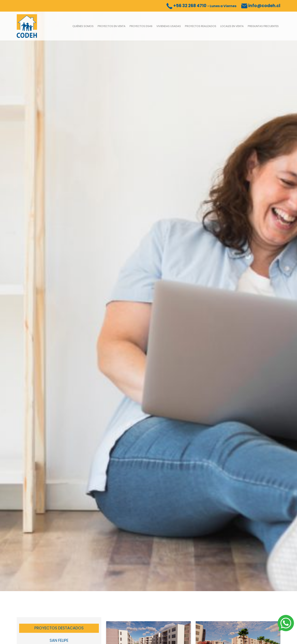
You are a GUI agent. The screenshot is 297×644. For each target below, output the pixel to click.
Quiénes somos (83, 26)
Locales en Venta (232, 26)
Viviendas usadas (169, 26)
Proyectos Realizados (201, 26)
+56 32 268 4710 (201, 6)
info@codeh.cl (261, 6)
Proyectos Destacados (59, 628)
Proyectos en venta (112, 26)
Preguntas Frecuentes (263, 26)
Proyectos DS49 (141, 26)
